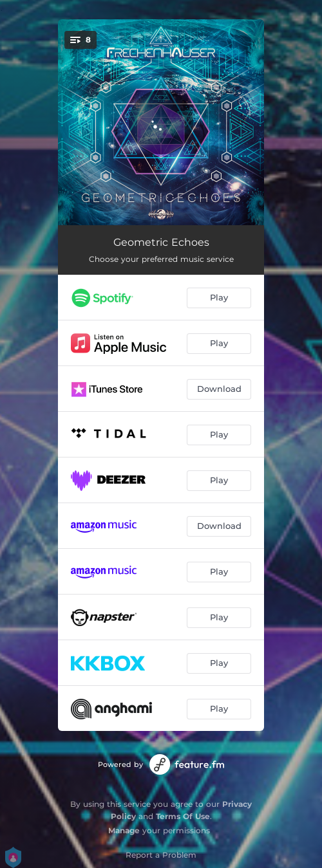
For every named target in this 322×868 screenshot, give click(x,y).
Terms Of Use (183, 816)
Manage (124, 830)
